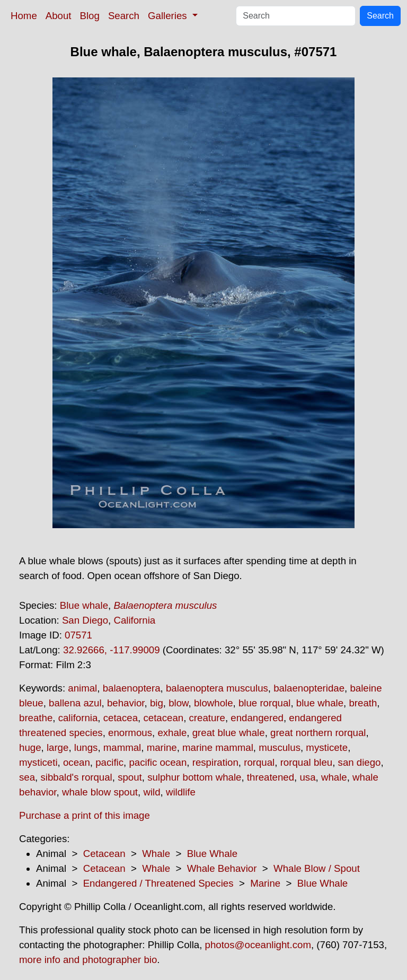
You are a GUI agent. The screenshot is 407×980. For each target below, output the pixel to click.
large (58, 747)
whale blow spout (100, 792)
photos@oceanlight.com (258, 945)
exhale (172, 733)
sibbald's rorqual (76, 777)
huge (30, 747)
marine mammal (218, 747)
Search (124, 16)
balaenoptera (132, 688)
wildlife (181, 792)
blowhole (214, 703)
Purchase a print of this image (85, 815)
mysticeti (38, 762)
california (78, 718)
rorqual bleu (307, 762)
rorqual (259, 762)
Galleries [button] (169, 16)
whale (334, 777)
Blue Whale (212, 854)
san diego (360, 762)
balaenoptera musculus (217, 688)
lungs (86, 747)
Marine (265, 883)
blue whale (320, 703)
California (134, 620)
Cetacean (104, 854)
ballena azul (75, 703)
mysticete (327, 747)
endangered (257, 718)
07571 (78, 635)
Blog (90, 16)
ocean (77, 762)
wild (152, 792)
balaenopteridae (309, 688)
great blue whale (229, 733)
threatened (271, 777)
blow (178, 703)
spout (130, 777)
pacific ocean (158, 762)
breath (363, 703)
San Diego (85, 620)
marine (162, 747)
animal (82, 688)
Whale (156, 854)
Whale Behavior (222, 868)
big (157, 703)
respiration (215, 762)
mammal (122, 747)
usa (307, 777)
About (59, 16)
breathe (36, 718)
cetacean (163, 718)
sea (27, 777)
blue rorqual (265, 703)
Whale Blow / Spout (317, 868)
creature (207, 718)
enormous (130, 733)
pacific (109, 762)
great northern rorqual (318, 733)
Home (24, 16)
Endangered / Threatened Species (158, 883)
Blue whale (84, 605)
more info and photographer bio (88, 960)
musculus (280, 747)
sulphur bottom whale (194, 777)
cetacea (121, 718)
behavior (126, 703)
